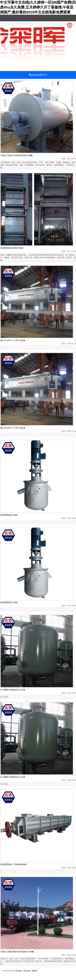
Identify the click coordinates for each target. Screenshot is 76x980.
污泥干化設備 (20, 340)
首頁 (18, 971)
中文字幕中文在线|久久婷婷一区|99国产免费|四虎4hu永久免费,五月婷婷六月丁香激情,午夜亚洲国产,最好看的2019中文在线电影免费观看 (38, 7)
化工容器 (22, 690)
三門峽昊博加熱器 (20, 864)
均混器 (15, 515)
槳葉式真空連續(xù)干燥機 (23, 952)
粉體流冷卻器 (18, 248)
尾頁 (35, 971)
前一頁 (22, 971)
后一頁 (31, 971)
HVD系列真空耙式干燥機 (22, 155)
